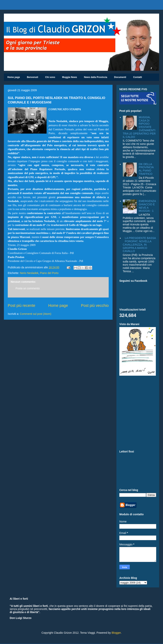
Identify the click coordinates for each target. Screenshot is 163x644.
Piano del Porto (49, 273)
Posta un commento (28, 288)
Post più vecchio (95, 305)
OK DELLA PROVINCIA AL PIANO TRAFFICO (146, 169)
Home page (14, 77)
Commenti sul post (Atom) (36, 314)
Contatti (137, 77)
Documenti (120, 77)
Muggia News (70, 77)
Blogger (116, 633)
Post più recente (22, 305)
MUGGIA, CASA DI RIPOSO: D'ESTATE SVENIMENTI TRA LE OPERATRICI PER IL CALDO (139, 127)
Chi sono (50, 77)
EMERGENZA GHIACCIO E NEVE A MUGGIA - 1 (147, 206)
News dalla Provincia (96, 77)
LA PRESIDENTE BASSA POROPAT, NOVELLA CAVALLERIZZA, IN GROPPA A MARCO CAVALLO (139, 245)
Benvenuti (33, 77)
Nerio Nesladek (29, 273)
